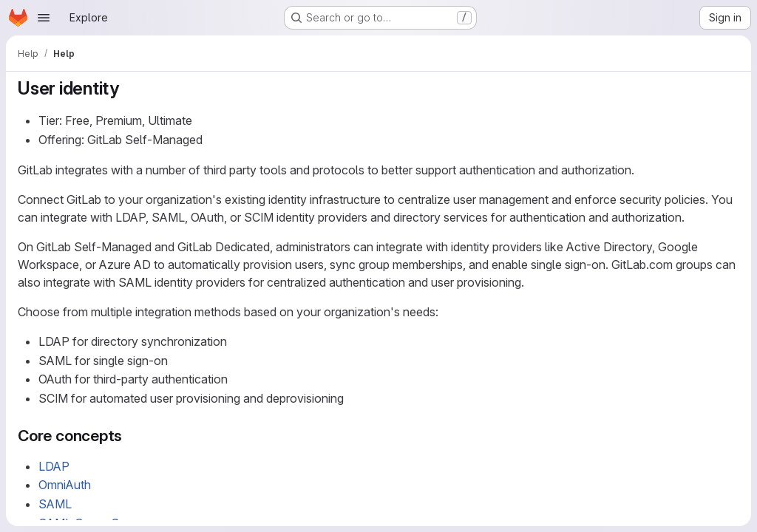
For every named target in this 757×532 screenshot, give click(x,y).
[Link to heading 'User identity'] (129, 88)
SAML (55, 504)
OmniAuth (65, 485)
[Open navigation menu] (44, 18)
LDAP (54, 466)
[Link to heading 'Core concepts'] (130, 436)
